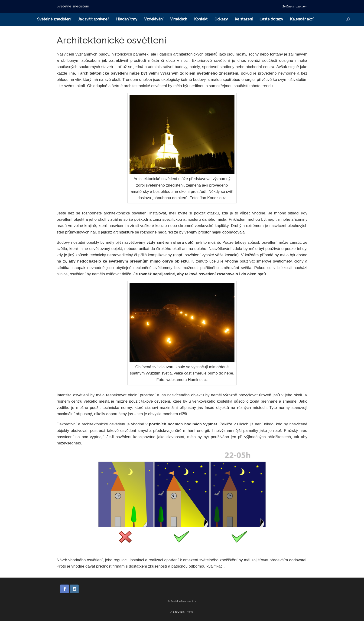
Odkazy (221, 19)
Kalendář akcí (302, 19)
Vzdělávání (154, 19)
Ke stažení (244, 19)
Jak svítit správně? (94, 19)
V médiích (179, 19)
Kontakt (201, 19)
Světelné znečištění (54, 19)
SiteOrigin (179, 612)
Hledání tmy (127, 19)
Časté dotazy (271, 19)
